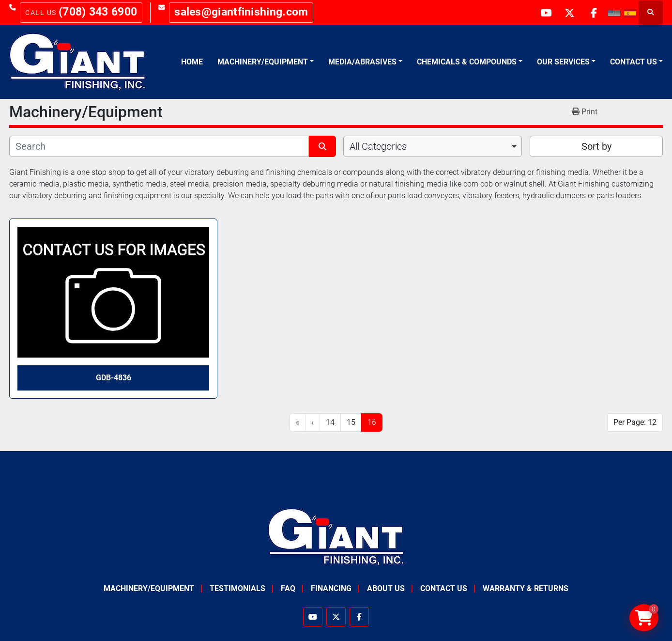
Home (192, 62)
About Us (386, 588)
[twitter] (569, 13)
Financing (331, 588)
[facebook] (594, 13)
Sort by (596, 146)
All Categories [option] (378, 146)
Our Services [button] (563, 62)
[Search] (159, 146)
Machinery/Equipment (263, 62)
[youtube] (544, 13)
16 (372, 422)
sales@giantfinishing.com (241, 12)
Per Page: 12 (635, 422)
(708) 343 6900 (98, 12)
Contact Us (634, 62)
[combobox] (433, 146)
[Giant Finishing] (336, 537)
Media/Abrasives (362, 62)
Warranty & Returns (526, 588)
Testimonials (237, 588)
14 (330, 422)
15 (351, 422)
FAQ (288, 588)
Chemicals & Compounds (467, 62)
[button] (266, 62)
